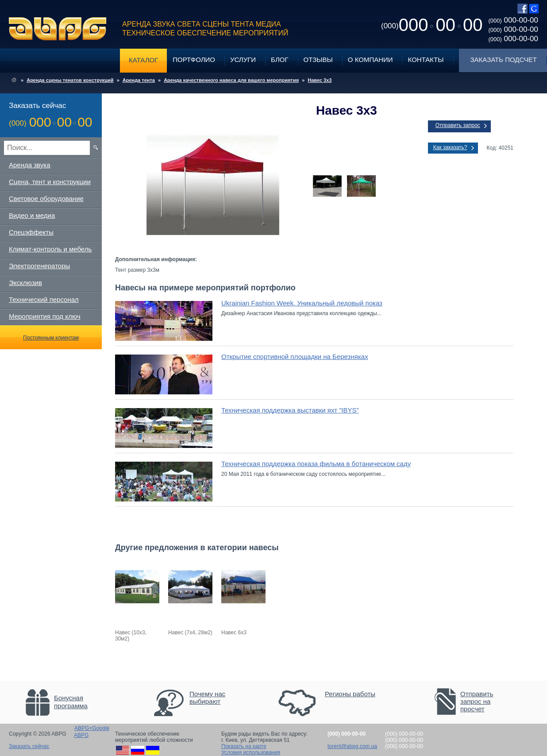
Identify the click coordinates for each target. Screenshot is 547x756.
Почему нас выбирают (207, 698)
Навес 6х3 (234, 633)
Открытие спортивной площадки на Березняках (295, 357)
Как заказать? (450, 147)
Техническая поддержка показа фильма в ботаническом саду (316, 464)
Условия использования (251, 752)
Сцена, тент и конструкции (50, 182)
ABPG (58, 29)
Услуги (243, 60)
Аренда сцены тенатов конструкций (70, 80)
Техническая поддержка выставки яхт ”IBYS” (290, 410)
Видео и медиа (32, 215)
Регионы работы (350, 694)
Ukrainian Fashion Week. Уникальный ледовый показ (302, 303)
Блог (279, 60)
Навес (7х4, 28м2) (190, 633)
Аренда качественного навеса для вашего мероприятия (231, 80)
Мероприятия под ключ (44, 316)
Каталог (143, 60)
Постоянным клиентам (51, 338)
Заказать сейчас (29, 746)
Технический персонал (44, 299)
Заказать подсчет (504, 60)
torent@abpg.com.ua (352, 746)
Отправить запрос (458, 125)
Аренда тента (139, 80)
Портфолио (194, 60)
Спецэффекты (31, 232)
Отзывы (318, 60)
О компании (370, 60)
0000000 (432, 25)
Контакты (426, 60)
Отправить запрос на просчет (477, 701)
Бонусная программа (71, 702)
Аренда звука (30, 165)
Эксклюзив (25, 283)
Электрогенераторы (39, 266)
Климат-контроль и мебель (50, 249)
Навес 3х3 (320, 80)
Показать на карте (244, 746)
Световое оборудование (46, 199)
